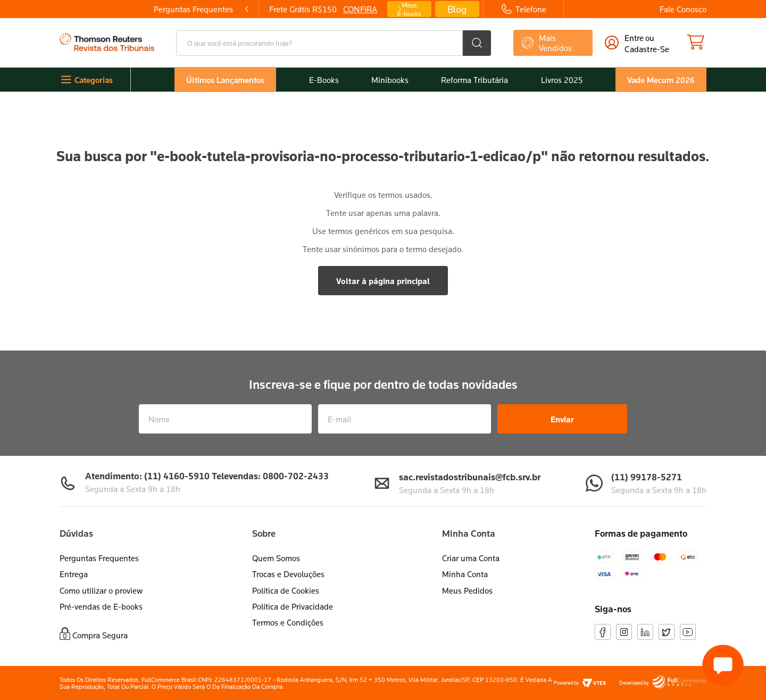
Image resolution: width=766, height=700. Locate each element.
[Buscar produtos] (477, 43)
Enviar (562, 419)
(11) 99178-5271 (647, 477)
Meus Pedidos (467, 590)
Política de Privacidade (293, 606)
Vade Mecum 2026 (661, 80)
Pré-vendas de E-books (101, 606)
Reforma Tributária (474, 80)
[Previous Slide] (201, 9)
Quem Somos (276, 558)
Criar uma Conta (471, 558)
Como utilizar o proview (101, 590)
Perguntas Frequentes (99, 558)
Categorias (94, 80)
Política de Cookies (286, 590)
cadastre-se (647, 49)
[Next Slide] (432, 9)
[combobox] (334, 43)
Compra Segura (100, 635)
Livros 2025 (562, 80)
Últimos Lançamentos (225, 80)
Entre (634, 38)
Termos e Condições (288, 622)
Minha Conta (465, 574)
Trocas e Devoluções (288, 574)
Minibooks (390, 80)
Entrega (74, 574)
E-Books (324, 80)
